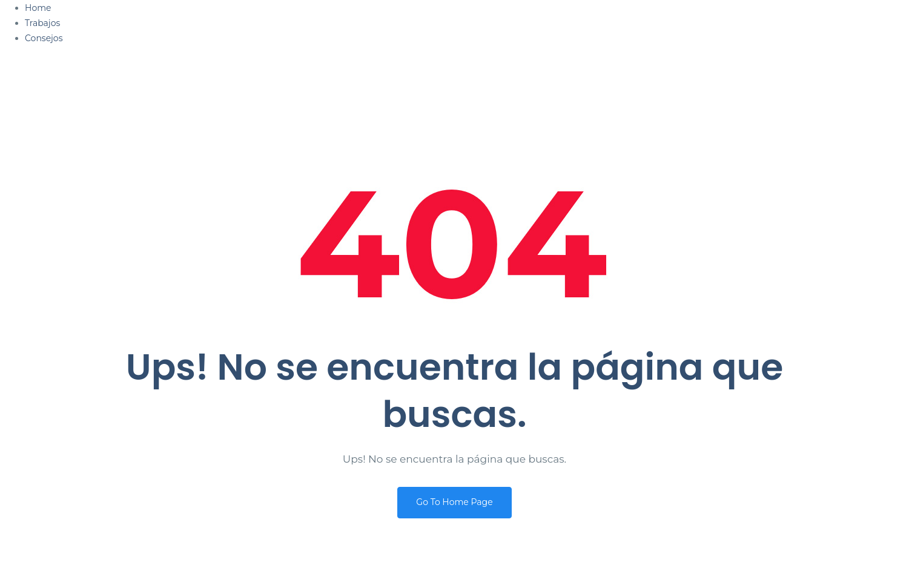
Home (38, 8)
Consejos (44, 38)
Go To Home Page (454, 502)
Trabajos (42, 23)
